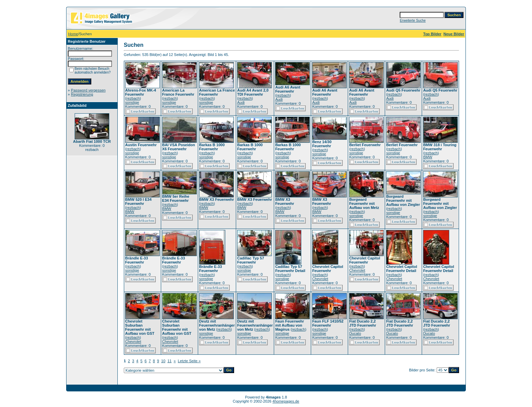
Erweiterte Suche (413, 21)
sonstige (132, 102)
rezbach (133, 98)
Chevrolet (320, 279)
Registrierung (82, 94)
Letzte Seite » (189, 361)
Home (73, 34)
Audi (241, 102)
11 (169, 361)
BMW (428, 157)
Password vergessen (88, 90)
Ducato (355, 333)
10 (163, 361)
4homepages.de (286, 401)
